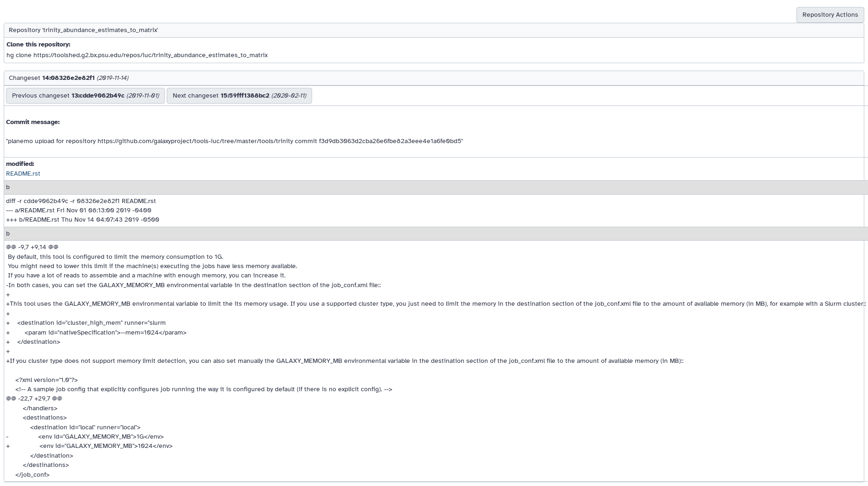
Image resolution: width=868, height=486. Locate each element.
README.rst (23, 174)
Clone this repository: (38, 44)
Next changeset (239, 95)
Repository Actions (830, 15)
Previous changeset (85, 95)
